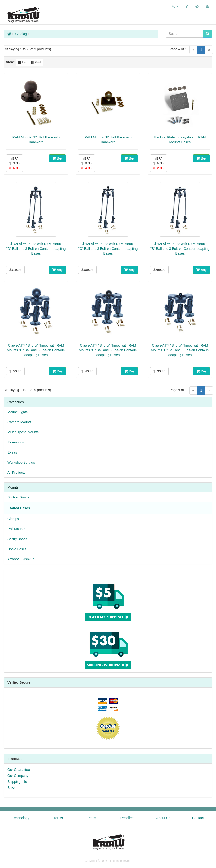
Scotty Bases (17, 539)
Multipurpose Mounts (23, 432)
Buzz (11, 788)
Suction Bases (18, 497)
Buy (57, 158)
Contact (198, 818)
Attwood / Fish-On (21, 559)
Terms (58, 818)
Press (92, 818)
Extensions (16, 442)
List (22, 62)
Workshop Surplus (21, 462)
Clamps (13, 519)
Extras (12, 452)
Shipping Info (17, 782)
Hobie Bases (17, 549)
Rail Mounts (16, 529)
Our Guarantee (19, 770)
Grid (36, 62)
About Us (163, 818)
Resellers (127, 818)
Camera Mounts (19, 422)
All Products (16, 473)
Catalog (21, 34)
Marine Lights (18, 412)
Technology (21, 818)
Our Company (18, 776)
